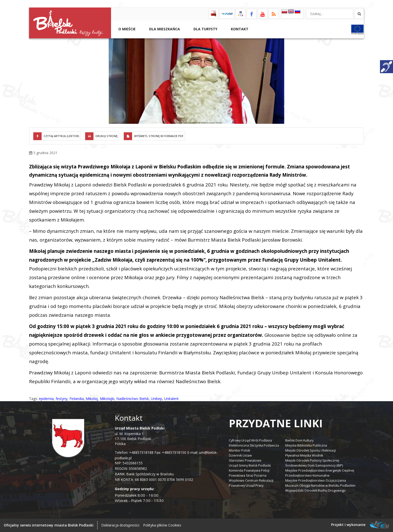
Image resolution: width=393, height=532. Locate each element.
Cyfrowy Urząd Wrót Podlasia (250, 440)
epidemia (46, 399)
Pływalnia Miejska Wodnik (304, 455)
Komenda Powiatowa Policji (249, 470)
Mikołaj (92, 399)
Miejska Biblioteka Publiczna (306, 445)
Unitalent (171, 399)
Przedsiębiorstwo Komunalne (307, 475)
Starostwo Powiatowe (245, 460)
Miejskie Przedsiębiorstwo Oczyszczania (316, 481)
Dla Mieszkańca (164, 29)
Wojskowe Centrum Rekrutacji (251, 481)
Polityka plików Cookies (162, 525)
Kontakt (239, 29)
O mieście (126, 29)
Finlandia (77, 399)
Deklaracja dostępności (120, 525)
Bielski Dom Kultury (299, 440)
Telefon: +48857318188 (134, 452)
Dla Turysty (205, 29)
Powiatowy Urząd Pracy (246, 486)
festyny (62, 399)
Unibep (157, 399)
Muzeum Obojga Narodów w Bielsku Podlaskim (320, 486)
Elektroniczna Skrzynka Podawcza (254, 445)
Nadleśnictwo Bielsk (133, 399)
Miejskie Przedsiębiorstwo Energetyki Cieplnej (320, 470)
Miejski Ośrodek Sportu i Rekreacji (311, 450)
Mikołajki (107, 399)
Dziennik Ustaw (240, 455)
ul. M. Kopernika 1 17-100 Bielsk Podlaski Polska (140, 436)
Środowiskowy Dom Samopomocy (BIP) (314, 465)
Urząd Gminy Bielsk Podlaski (250, 465)
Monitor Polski (239, 450)
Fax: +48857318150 (170, 452)
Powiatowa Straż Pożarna (248, 475)
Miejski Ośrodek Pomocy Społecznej (312, 460)
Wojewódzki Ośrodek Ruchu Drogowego (315, 491)
